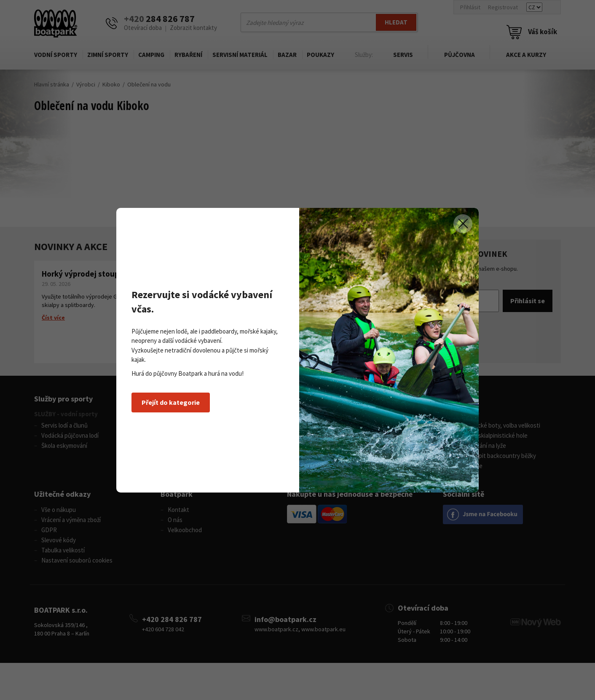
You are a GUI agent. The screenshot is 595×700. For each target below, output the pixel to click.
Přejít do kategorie (171, 402)
